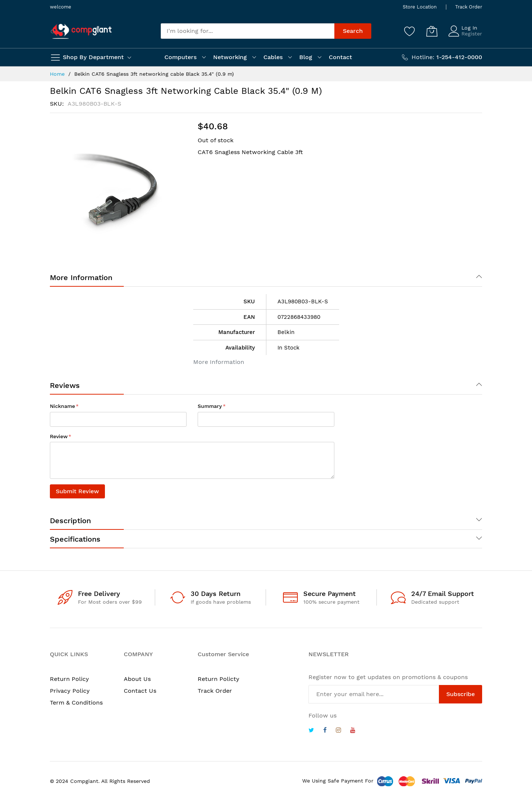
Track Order (469, 7)
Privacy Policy (70, 691)
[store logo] (81, 31)
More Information (81, 277)
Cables (273, 57)
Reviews (65, 385)
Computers (180, 57)
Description (70, 521)
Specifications (75, 539)
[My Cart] (432, 31)
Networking (230, 57)
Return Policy (69, 679)
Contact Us (140, 691)
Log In (469, 28)
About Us (137, 679)
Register (472, 34)
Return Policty (219, 679)
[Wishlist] (410, 31)
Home (57, 74)
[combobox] (248, 31)
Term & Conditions (76, 703)
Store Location (420, 7)
